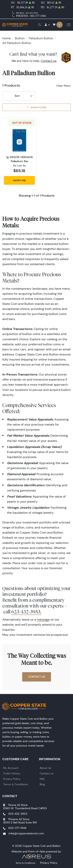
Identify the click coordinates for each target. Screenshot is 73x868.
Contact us (49, 61)
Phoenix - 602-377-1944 (31, 16)
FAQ (42, 779)
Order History (12, 773)
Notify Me (19, 180)
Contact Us (37, 677)
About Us (45, 768)
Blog (42, 784)
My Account (11, 768)
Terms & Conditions (15, 784)
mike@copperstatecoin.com (26, 833)
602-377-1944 (17, 828)
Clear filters (63, 86)
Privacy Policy (12, 779)
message (43, 620)
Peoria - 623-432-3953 (27, 13)
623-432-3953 (18, 814)
